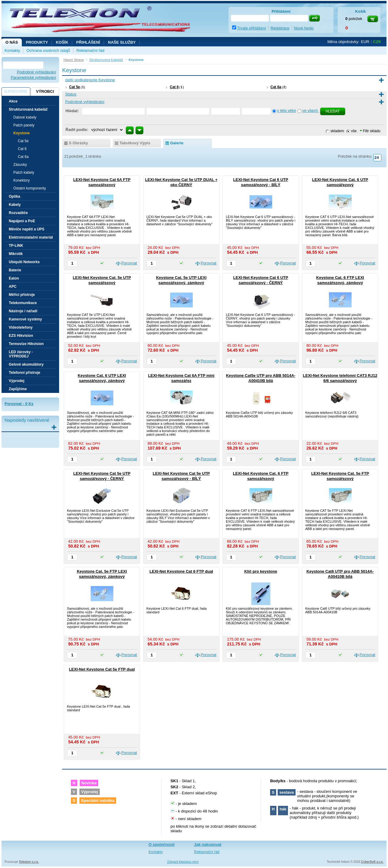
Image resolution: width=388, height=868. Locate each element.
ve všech (311, 111)
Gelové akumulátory (26, 364)
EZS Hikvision (21, 336)
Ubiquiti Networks (24, 262)
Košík (62, 42)
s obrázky (79, 143)
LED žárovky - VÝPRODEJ (21, 354)
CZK (377, 42)
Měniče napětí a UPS (27, 229)
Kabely (15, 205)
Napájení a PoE (22, 221)
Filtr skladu (370, 131)
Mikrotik (16, 254)
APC (13, 287)
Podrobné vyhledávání (37, 72)
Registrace (280, 28)
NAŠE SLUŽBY (122, 42)
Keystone (22, 133)
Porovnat (129, 263)
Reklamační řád (90, 50)
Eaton (14, 278)
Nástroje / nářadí (23, 311)
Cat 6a (276, 87)
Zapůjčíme (18, 389)
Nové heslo (304, 28)
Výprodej (17, 381)
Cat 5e (75, 87)
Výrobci (45, 91)
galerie (177, 143)
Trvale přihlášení (252, 28)
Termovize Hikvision (26, 344)
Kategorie (16, 91)
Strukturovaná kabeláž (28, 109)
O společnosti (162, 845)
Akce (13, 101)
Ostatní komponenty (30, 188)
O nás (12, 42)
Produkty (37, 42)
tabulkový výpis (135, 143)
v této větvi (286, 111)
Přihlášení (88, 42)
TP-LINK (16, 246)
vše (354, 131)
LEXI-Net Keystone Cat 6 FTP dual (181, 571)
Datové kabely (25, 117)
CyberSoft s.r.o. (372, 862)
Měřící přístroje (22, 295)
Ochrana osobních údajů (48, 50)
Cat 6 (174, 87)
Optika (14, 196)
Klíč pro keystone (261, 571)
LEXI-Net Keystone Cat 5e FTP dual (102, 669)
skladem (337, 131)
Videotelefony (21, 327)
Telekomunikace (23, 303)
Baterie (15, 270)
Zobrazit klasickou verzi (183, 862)
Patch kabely (24, 173)
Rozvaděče (18, 213)
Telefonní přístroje (25, 373)
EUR (365, 42)
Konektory (22, 180)
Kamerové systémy (25, 319)
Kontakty (12, 50)
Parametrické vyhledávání (33, 77)
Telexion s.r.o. (29, 862)
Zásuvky (20, 165)
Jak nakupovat (208, 845)
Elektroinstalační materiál (31, 237)
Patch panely (24, 125)
